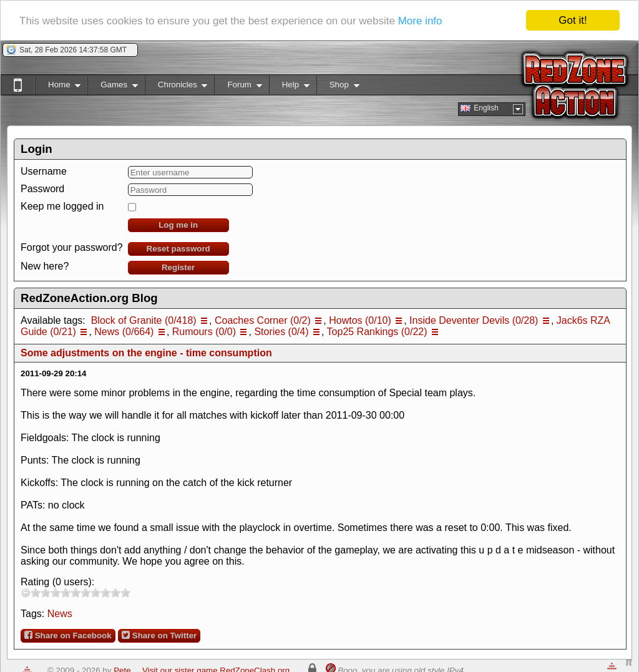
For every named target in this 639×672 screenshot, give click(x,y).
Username (44, 171)
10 (125, 592)
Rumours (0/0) (204, 332)
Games (113, 87)
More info (420, 21)
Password (42, 189)
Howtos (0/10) (360, 320)
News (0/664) (124, 332)
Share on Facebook (68, 635)
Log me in (178, 225)
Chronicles (176, 87)
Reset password (178, 249)
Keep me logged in (62, 206)
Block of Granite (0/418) (144, 320)
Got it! (573, 20)
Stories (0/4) (281, 332)
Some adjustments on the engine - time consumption (146, 353)
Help (289, 87)
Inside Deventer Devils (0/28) (474, 320)
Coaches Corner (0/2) (263, 320)
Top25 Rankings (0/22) (377, 332)
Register (178, 267)
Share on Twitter (159, 635)
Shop (338, 87)
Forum (238, 87)
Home (58, 87)
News (60, 614)
